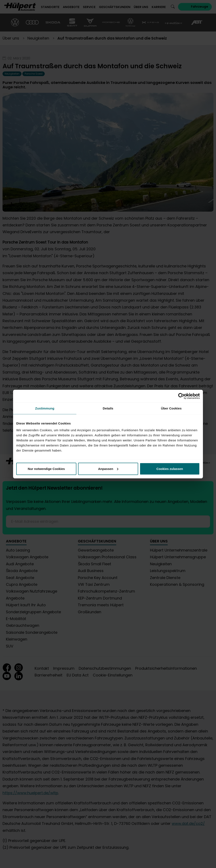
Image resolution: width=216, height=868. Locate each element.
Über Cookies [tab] (171, 408)
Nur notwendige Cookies (46, 469)
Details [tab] (108, 408)
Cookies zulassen (170, 469)
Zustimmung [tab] (45, 408)
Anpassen (108, 469)
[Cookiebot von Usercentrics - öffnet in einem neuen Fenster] (181, 396)
